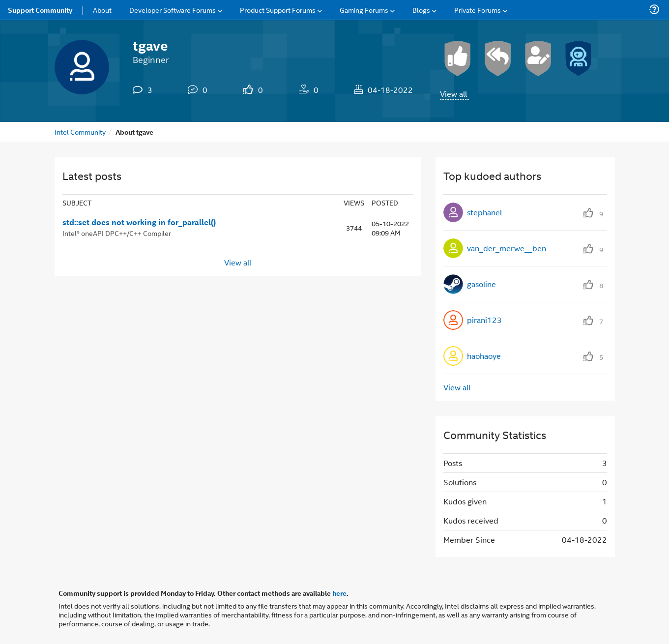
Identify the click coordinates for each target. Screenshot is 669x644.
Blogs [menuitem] (421, 10)
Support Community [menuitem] (40, 10)
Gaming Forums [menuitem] (364, 10)
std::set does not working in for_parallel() (139, 222)
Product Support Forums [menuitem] (278, 10)
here (339, 593)
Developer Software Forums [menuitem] (173, 10)
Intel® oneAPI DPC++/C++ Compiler (117, 233)
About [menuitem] (102, 10)
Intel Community (80, 132)
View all (453, 94)
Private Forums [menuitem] (478, 10)
